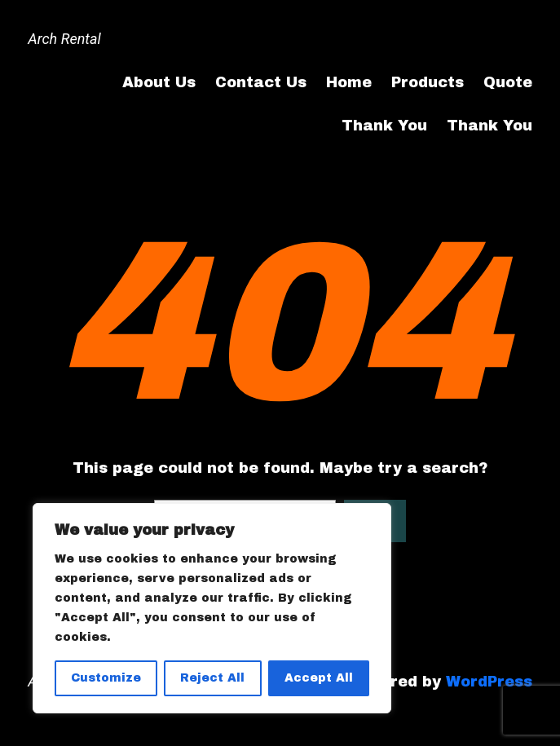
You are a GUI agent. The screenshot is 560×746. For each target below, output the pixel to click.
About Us (159, 82)
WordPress (489, 682)
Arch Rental (64, 39)
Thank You (384, 126)
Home (349, 82)
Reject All (212, 678)
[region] (212, 608)
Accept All (319, 678)
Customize (106, 678)
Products (428, 82)
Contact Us (261, 82)
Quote (508, 82)
